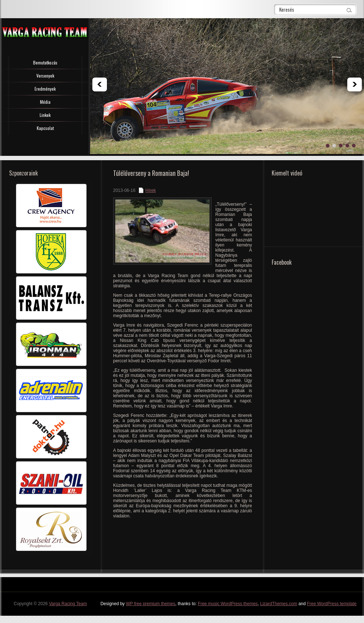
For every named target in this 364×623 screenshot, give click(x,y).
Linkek (45, 115)
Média (45, 102)
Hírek (151, 190)
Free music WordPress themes (228, 604)
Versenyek (45, 76)
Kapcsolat (45, 128)
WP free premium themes (151, 604)
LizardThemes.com (279, 604)
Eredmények (45, 89)
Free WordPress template (332, 604)
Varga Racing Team (68, 604)
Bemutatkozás (45, 62)
